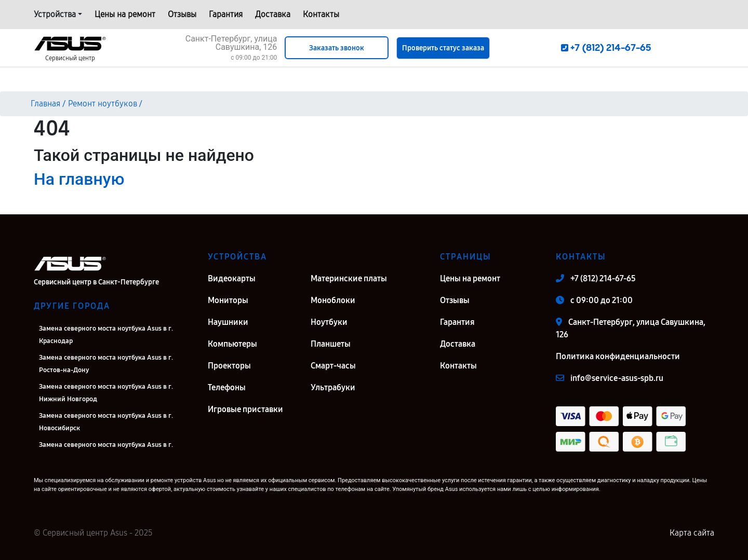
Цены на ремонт (125, 14)
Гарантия (226, 14)
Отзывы (182, 14)
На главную (79, 179)
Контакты (321, 14)
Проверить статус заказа (443, 48)
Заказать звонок (337, 48)
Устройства (55, 14)
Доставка (273, 14)
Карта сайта (692, 533)
